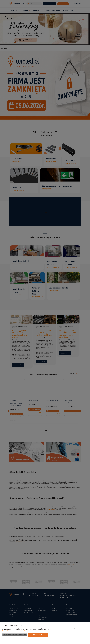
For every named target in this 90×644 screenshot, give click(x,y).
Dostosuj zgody (23, 635)
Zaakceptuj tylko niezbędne (10, 635)
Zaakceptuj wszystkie (38, 635)
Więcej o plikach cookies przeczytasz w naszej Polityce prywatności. (17, 631)
